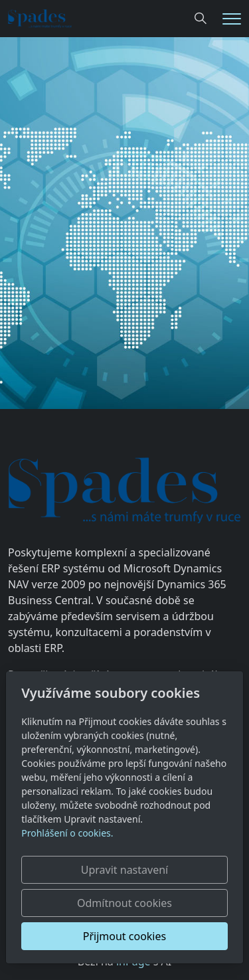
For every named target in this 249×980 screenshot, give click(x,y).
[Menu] (232, 19)
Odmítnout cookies (124, 903)
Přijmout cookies (124, 936)
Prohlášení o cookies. (67, 833)
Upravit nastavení (124, 870)
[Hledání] (201, 19)
